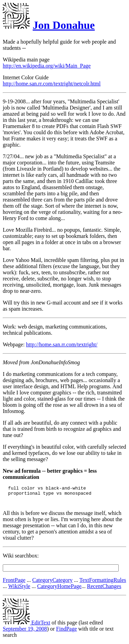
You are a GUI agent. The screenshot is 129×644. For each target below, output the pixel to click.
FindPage (66, 632)
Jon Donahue (64, 25)
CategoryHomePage (59, 589)
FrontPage (14, 583)
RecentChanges (104, 589)
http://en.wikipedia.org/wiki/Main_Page (47, 66)
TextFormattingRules (103, 583)
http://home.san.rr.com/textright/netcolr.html (52, 84)
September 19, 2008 (25, 632)
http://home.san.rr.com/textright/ (62, 344)
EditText (26, 626)
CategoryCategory (52, 583)
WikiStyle (19, 589)
